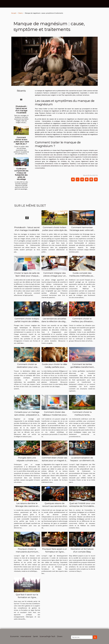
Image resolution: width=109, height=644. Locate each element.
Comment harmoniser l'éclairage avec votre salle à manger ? (82, 230)
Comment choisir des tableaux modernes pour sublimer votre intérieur (55, 415)
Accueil (14, 13)
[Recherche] (82, 637)
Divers (21, 13)
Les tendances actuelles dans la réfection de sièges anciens (54, 321)
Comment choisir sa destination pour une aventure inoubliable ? (27, 367)
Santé (35, 636)
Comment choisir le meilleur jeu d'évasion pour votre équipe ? (82, 321)
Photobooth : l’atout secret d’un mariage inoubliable (21, 109)
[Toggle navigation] (6, 4)
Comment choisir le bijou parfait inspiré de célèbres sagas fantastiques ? (27, 321)
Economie (14, 636)
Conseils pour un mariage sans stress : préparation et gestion (27, 415)
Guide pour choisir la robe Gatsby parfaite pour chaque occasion (54, 367)
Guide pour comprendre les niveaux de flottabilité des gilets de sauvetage (21, 174)
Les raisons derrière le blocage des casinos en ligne (27, 506)
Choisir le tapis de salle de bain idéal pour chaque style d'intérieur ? (27, 276)
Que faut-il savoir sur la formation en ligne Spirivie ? (27, 597)
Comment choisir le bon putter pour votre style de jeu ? (21, 141)
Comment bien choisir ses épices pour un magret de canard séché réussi (55, 460)
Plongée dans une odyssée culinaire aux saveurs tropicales (27, 460)
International (26, 636)
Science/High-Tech (47, 636)
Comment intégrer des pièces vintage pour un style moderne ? (54, 276)
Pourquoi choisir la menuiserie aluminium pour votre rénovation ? (27, 552)
